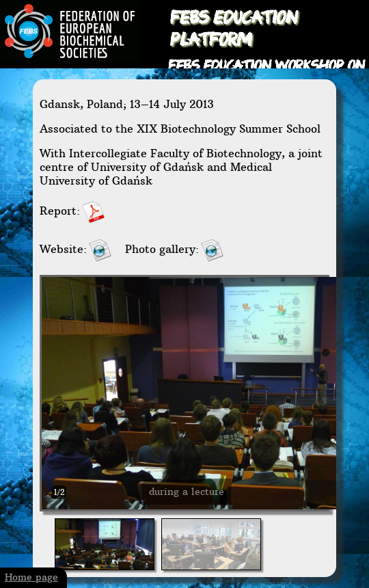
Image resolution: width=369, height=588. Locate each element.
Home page (31, 577)
